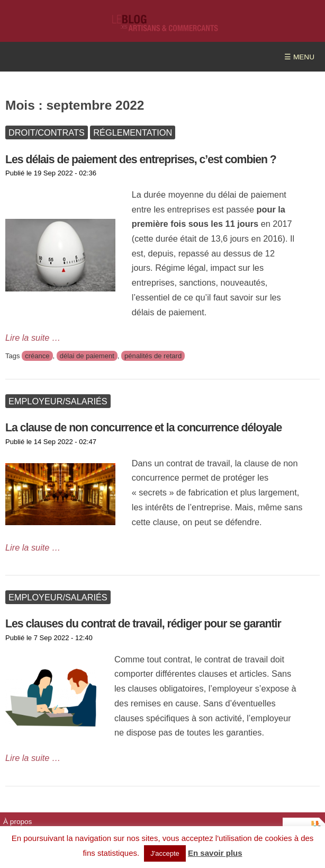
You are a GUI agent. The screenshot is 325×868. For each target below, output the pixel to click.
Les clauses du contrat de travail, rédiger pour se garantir (143, 623)
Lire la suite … (33, 338)
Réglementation (133, 132)
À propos (17, 822)
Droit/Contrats (47, 132)
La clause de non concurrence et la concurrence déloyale (143, 427)
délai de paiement (87, 356)
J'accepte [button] (165, 853)
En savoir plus (215, 853)
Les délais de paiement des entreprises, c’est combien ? (141, 159)
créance (37, 356)
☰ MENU (299, 57)
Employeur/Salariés (58, 401)
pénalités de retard (153, 356)
